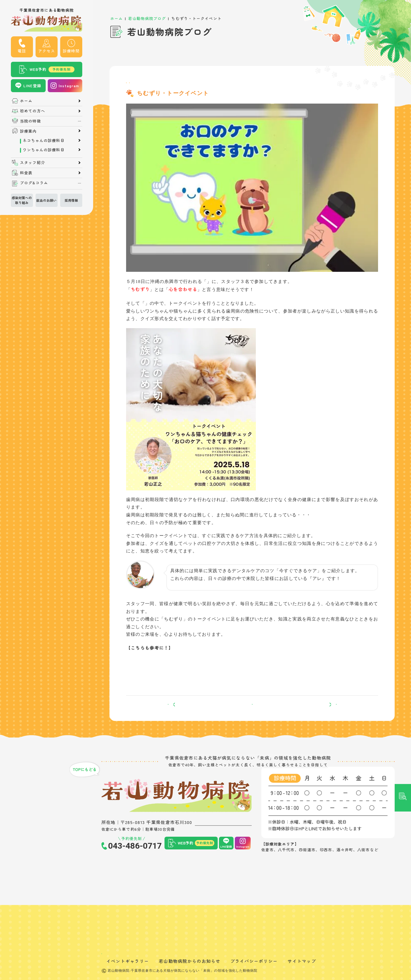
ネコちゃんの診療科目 (42, 140)
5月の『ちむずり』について (165, 667)
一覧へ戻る (252, 715)
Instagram (69, 86)
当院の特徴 (30, 121)
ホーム (26, 101)
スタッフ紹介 (33, 163)
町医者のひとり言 (173, 85)
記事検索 (403, 421)
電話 (22, 51)
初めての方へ (33, 111)
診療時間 (71, 51)
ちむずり (216, 287)
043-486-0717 (135, 862)
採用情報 (71, 200)
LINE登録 (32, 86)
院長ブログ (139, 85)
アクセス (46, 51)
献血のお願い (46, 200)
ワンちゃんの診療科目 (42, 150)
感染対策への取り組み (22, 200)
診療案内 (28, 131)
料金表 (26, 173)
